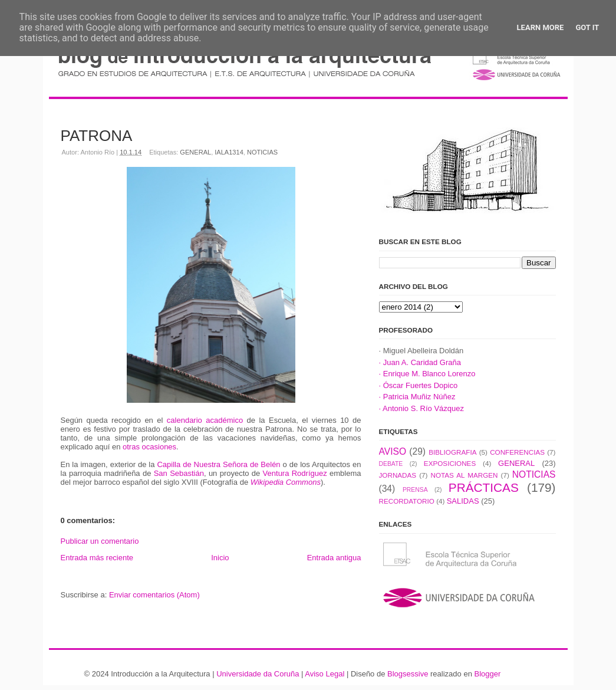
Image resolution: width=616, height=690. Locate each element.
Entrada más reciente (97, 558)
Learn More (541, 27)
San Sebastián (179, 473)
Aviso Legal (325, 674)
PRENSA (415, 490)
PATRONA (97, 136)
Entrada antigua (334, 558)
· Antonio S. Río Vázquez (422, 408)
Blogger (487, 674)
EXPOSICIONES (450, 463)
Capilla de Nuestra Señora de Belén (218, 464)
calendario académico (205, 420)
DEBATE (391, 464)
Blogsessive (408, 674)
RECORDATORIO (407, 501)
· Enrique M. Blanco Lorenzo (427, 374)
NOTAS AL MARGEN (465, 475)
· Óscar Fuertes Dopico (419, 385)
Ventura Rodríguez (295, 473)
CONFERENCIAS (517, 452)
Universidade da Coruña (258, 674)
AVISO (393, 451)
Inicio (220, 558)
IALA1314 (229, 152)
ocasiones (159, 447)
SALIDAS (463, 501)
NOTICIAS (262, 152)
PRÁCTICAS (484, 487)
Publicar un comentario (100, 541)
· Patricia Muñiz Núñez (417, 397)
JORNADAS (398, 475)
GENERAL (195, 152)
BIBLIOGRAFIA (452, 452)
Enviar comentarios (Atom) (154, 595)
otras (131, 447)
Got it (587, 27)
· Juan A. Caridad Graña (420, 362)
